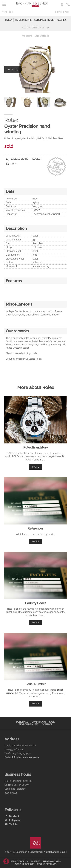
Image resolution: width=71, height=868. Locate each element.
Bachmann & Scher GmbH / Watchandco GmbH (41, 852)
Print (12, 164)
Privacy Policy (19, 862)
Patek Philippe (23, 20)
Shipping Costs (52, 862)
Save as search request (24, 159)
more (36, 467)
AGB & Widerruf (24, 864)
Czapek (62, 20)
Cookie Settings (47, 864)
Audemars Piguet (44, 20)
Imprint (35, 862)
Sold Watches (42, 36)
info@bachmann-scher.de (26, 757)
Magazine (27, 36)
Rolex (9, 20)
